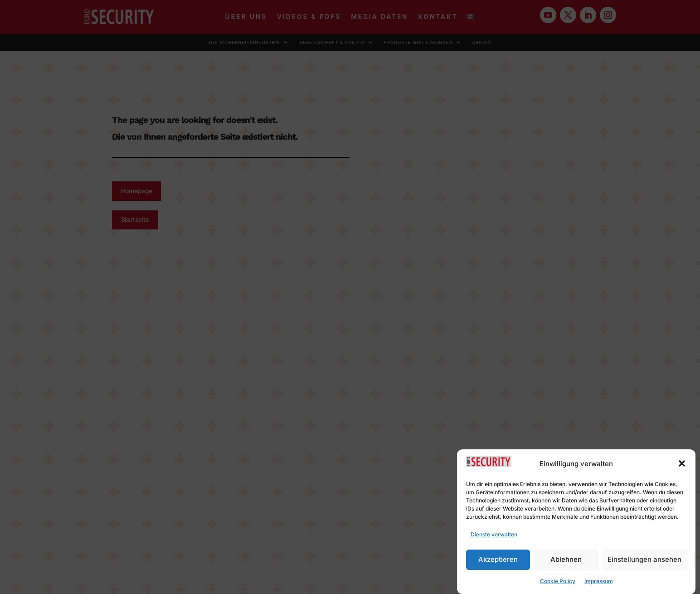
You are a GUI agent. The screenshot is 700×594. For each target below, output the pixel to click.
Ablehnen (566, 563)
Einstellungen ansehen (644, 563)
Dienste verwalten (494, 538)
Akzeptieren (498, 563)
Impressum (599, 585)
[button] (682, 467)
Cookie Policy (558, 585)
